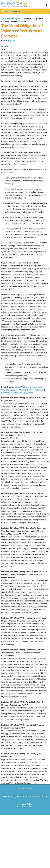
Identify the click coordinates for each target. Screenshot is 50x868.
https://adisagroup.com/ (37, 796)
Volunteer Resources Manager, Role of (17, 390)
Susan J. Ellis (10, 40)
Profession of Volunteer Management (17, 393)
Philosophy (39, 390)
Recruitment (37, 387)
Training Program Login (11, 11)
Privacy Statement (25, 789)
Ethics (17, 387)
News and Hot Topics (11, 19)
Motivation (26, 387)
